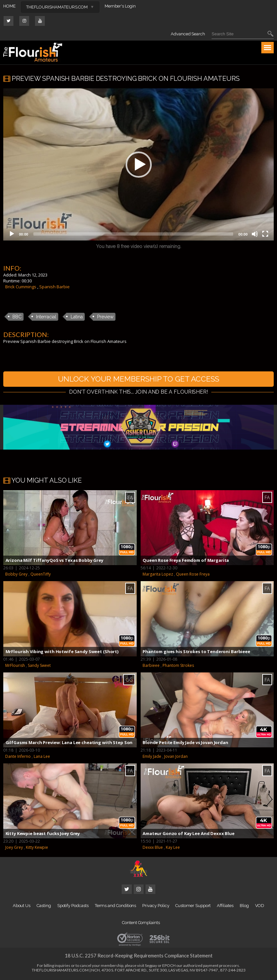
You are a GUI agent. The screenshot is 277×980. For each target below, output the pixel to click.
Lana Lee (42, 757)
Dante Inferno (18, 757)
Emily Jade (152, 757)
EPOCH (169, 966)
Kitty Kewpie (37, 848)
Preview (105, 317)
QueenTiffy (41, 575)
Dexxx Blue (153, 848)
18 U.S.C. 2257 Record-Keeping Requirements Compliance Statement (139, 956)
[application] (138, 164)
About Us (22, 907)
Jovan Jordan (176, 757)
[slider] (133, 234)
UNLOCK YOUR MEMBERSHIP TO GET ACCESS (139, 379)
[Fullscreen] (265, 234)
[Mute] (255, 234)
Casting (44, 907)
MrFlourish (15, 666)
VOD (260, 907)
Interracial (46, 317)
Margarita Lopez (158, 575)
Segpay (151, 966)
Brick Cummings (21, 287)
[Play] (12, 234)
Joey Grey (14, 848)
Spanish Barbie (54, 287)
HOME (9, 6)
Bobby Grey (16, 575)
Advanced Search (188, 34)
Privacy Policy (156, 907)
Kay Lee (173, 848)
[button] (139, 165)
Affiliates (225, 907)
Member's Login (120, 6)
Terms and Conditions (116, 907)
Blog (244, 907)
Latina (77, 317)
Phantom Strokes (178, 666)
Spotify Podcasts (73, 907)
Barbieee (151, 666)
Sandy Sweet (39, 666)
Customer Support (193, 907)
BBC (17, 317)
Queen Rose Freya (193, 575)
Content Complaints (141, 924)
